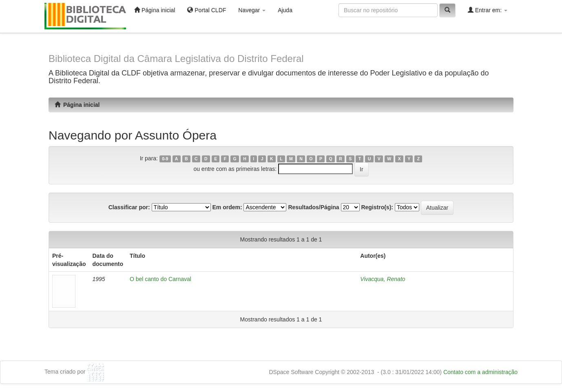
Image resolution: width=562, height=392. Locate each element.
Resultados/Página (313, 207)
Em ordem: (227, 207)
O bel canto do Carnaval (160, 279)
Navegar (252, 10)
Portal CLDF (207, 10)
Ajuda (285, 10)
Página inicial (155, 10)
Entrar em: (488, 10)
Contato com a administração (480, 372)
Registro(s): (377, 207)
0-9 (165, 159)
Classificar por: (129, 207)
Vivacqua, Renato (383, 279)
